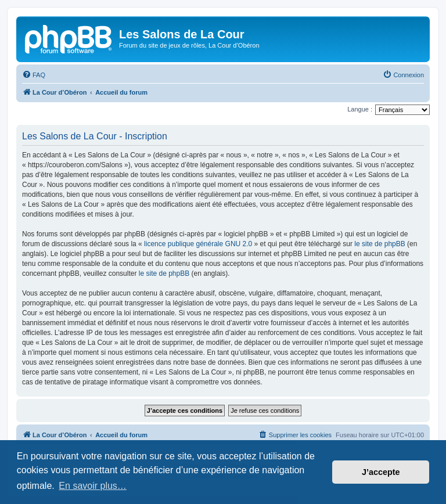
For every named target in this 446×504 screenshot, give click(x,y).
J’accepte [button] (381, 472)
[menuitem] (34, 75)
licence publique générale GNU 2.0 (198, 244)
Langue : (360, 109)
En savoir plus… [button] (93, 486)
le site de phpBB (380, 244)
